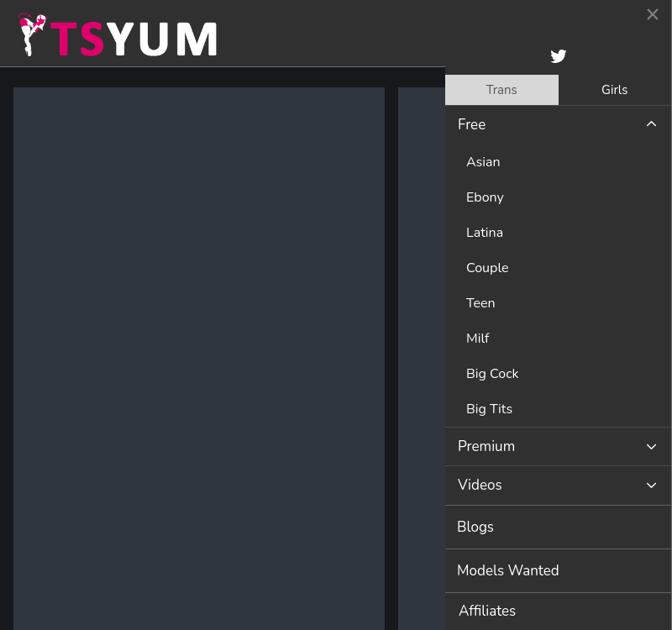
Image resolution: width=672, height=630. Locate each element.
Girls (614, 90)
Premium (486, 446)
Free (472, 125)
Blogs (475, 527)
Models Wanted (508, 571)
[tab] (502, 90)
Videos (480, 485)
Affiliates (487, 611)
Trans (502, 90)
